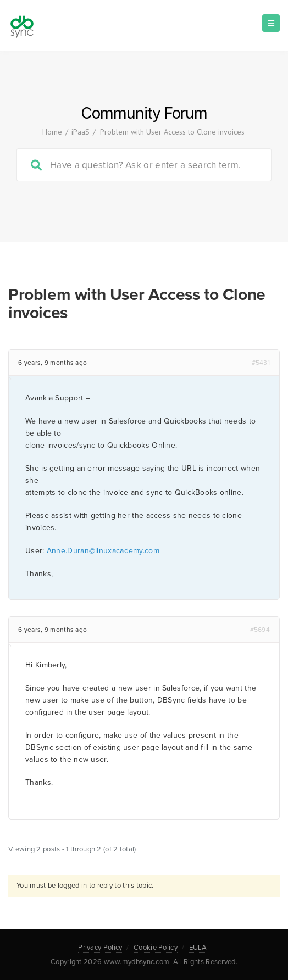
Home (52, 132)
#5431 (261, 363)
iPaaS (81, 132)
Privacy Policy (100, 948)
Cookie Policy (156, 948)
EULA (198, 948)
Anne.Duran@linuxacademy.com (103, 551)
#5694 (260, 630)
